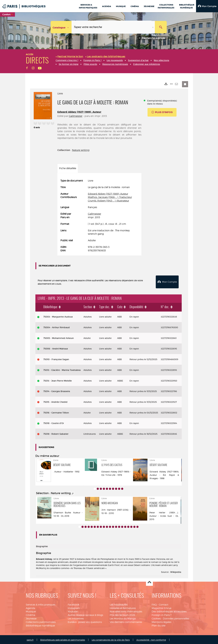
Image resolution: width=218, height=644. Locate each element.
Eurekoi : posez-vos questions (85, 621)
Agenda (30, 607)
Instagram (74, 607)
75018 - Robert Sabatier (56, 433)
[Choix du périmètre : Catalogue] (61, 27)
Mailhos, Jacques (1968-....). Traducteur (110, 197)
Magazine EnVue (161, 607)
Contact (164, 604)
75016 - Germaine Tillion (56, 412)
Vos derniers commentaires (126, 621)
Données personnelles (176, 618)
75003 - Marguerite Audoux (58, 316)
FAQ (154, 604)
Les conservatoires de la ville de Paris (111, 639)
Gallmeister (76, 116)
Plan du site (159, 625)
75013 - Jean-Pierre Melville (58, 380)
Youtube (73, 611)
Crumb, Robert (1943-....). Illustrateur (108, 201)
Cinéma (30, 614)
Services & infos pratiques (41, 604)
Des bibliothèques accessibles (169, 611)
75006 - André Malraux (56, 348)
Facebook (74, 604)
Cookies (156, 618)
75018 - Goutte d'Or (54, 422)
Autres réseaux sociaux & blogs (85, 614)
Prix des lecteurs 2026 (122, 614)
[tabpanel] (99, 216)
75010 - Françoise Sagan (56, 359)
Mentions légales (161, 621)
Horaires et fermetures (123, 607)
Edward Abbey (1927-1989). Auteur (79, 112)
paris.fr (30, 639)
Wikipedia (176, 571)
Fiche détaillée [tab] (68, 168)
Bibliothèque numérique (40, 625)
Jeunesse (31, 618)
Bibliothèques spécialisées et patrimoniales (63, 639)
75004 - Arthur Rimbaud (57, 327)
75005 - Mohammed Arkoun (59, 337)
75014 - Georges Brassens (57, 391)
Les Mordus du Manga (123, 618)
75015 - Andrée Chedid (55, 401)
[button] (207, 6)
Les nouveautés (119, 604)
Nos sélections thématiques (126, 611)
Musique (31, 611)
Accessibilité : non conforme (151, 639)
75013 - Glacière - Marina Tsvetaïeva (62, 369)
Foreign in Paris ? (162, 614)
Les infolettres (76, 618)
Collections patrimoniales (41, 621)
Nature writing (81, 150)
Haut (149, 582)
